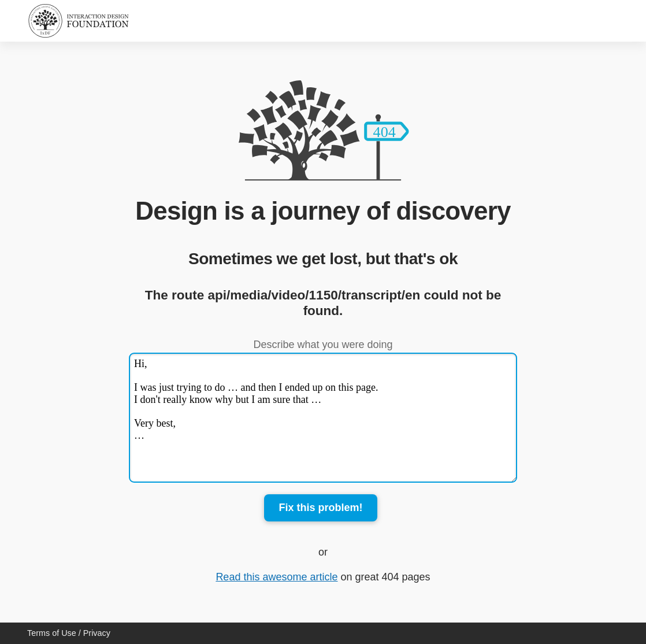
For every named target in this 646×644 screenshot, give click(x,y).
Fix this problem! (320, 508)
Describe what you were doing (323, 345)
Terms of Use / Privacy (69, 633)
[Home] (79, 21)
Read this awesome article (276, 577)
